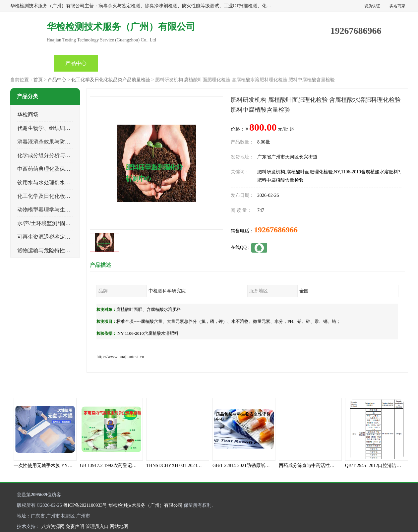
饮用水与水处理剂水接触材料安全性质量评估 (70, 182)
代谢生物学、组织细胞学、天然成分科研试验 (70, 128)
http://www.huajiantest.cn (120, 357)
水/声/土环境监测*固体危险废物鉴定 (60, 223)
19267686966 (276, 230)
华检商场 (28, 115)
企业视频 (120, 63)
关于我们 (251, 63)
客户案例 (295, 63)
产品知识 (207, 63)
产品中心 (76, 63)
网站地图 (119, 527)
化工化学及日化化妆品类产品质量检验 (110, 80)
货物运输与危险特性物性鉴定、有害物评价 (68, 250)
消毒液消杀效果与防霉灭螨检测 (54, 142)
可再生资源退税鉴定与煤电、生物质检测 (65, 237)
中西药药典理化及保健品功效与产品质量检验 (70, 169)
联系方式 (338, 63)
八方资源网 (53, 527)
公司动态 (163, 63)
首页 (32, 63)
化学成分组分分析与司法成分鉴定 (57, 155)
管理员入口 (97, 527)
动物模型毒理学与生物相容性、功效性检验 (68, 210)
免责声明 (75, 527)
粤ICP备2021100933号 (85, 505)
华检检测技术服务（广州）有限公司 (145, 505)
